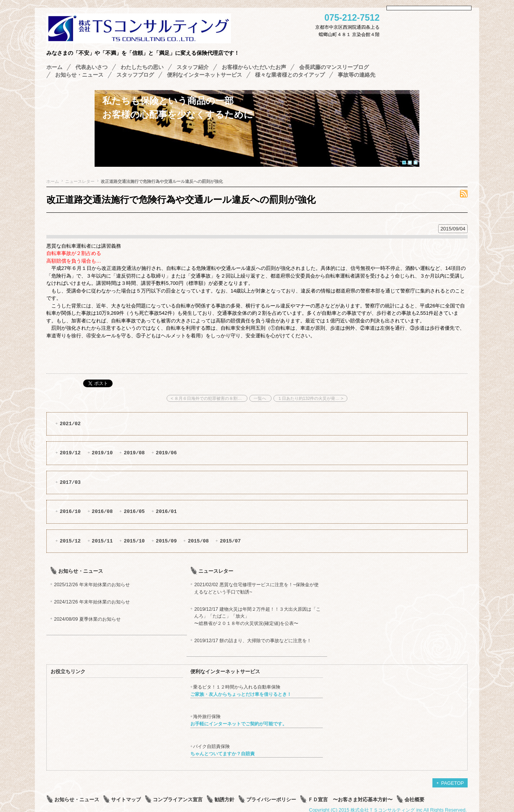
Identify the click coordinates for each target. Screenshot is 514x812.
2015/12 (70, 541)
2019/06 (166, 453)
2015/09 (166, 541)
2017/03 (70, 482)
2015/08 (198, 541)
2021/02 (70, 424)
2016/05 (134, 511)
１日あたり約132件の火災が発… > (310, 398)
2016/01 (166, 511)
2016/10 (70, 511)
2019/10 (102, 453)
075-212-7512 (352, 18)
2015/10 (134, 541)
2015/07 (230, 541)
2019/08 (134, 453)
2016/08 (102, 511)
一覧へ (260, 398)
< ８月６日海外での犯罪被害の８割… (207, 398)
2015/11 (102, 541)
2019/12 (70, 453)
